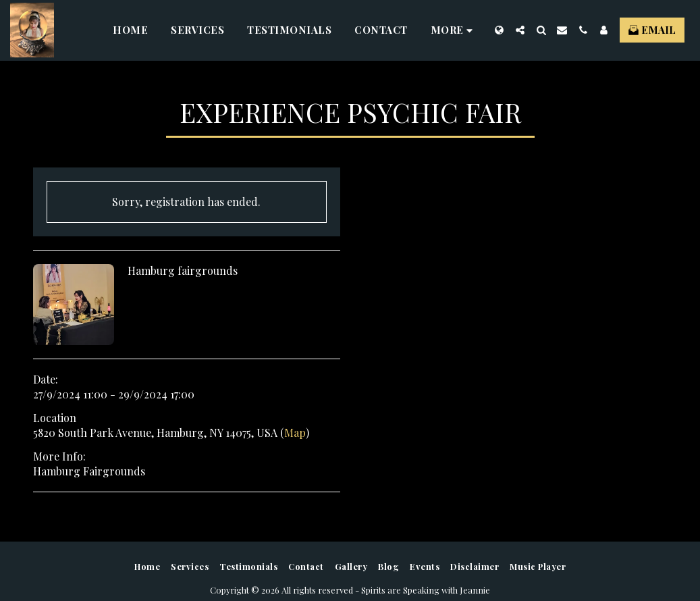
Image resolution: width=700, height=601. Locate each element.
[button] (520, 30)
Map (295, 433)
